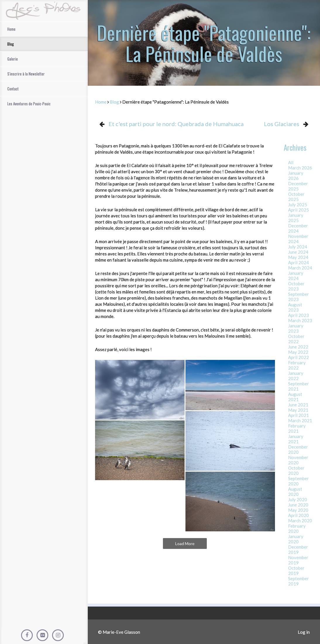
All (291, 162)
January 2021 (296, 439)
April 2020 (299, 515)
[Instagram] (58, 635)
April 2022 (299, 357)
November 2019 (298, 560)
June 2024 (298, 252)
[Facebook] (27, 635)
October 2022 (296, 339)
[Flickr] (42, 635)
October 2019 (296, 571)
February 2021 (297, 428)
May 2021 (298, 410)
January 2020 (296, 539)
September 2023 (299, 297)
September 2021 (299, 386)
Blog (114, 102)
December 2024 (298, 228)
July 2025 (298, 205)
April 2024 (299, 262)
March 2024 (300, 268)
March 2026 (300, 168)
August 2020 (295, 492)
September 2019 (299, 581)
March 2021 (300, 420)
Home (101, 102)
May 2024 (298, 257)
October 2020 (296, 470)
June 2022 (298, 347)
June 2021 (298, 405)
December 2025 (298, 186)
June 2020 (298, 505)
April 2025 (299, 210)
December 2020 (298, 449)
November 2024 (298, 239)
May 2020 (298, 510)
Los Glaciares (282, 124)
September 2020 (299, 481)
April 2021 (299, 415)
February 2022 (297, 365)
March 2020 (300, 521)
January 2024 (296, 276)
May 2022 (298, 352)
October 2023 (296, 286)
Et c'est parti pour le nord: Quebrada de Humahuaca (176, 124)
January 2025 (296, 218)
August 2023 (295, 307)
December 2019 (298, 549)
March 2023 (300, 320)
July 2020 (298, 499)
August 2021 (295, 397)
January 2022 (296, 376)
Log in (304, 632)
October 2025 (296, 197)
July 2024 (298, 247)
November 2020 (298, 460)
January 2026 (296, 176)
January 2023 (296, 328)
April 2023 (299, 315)
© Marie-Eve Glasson (119, 632)
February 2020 (297, 528)
